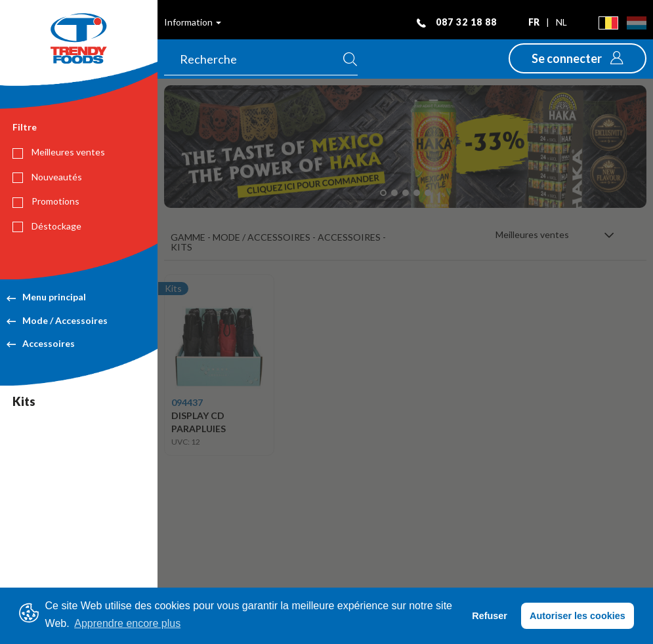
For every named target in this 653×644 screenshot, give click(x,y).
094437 (187, 402)
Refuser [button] (490, 616)
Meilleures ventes (59, 152)
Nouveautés (47, 177)
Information (193, 22)
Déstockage (47, 226)
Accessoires (41, 343)
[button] (578, 58)
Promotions (46, 201)
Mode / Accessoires (57, 320)
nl (561, 22)
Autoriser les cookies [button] (578, 616)
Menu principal (46, 297)
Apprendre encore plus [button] (127, 623)
